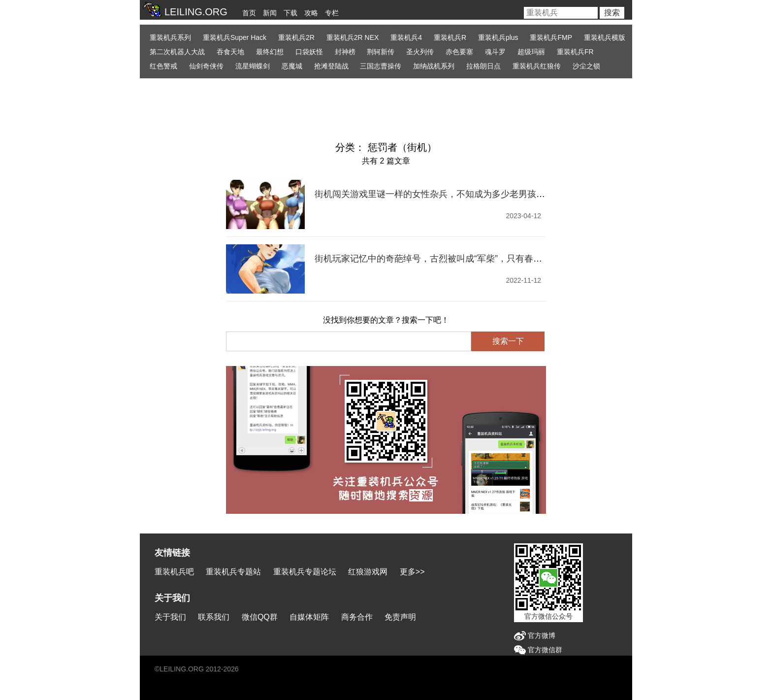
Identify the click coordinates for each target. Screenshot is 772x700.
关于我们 (170, 617)
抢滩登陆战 (331, 66)
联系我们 (214, 617)
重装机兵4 (406, 37)
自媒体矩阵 (309, 617)
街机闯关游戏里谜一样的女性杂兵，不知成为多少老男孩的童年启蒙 (448, 194)
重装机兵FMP (551, 37)
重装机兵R (450, 37)
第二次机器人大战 (177, 52)
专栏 (332, 13)
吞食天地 (230, 52)
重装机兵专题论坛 (305, 572)
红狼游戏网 (368, 572)
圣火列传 (420, 52)
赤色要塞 (459, 52)
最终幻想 (270, 52)
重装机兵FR (575, 52)
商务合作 (357, 617)
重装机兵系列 (170, 37)
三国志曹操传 (381, 66)
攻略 (311, 13)
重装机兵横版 (605, 37)
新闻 (270, 13)
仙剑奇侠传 (206, 66)
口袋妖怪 (309, 52)
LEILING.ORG (181, 669)
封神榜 (345, 52)
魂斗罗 (495, 52)
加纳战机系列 (434, 66)
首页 (249, 13)
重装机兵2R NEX (353, 37)
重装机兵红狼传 (537, 66)
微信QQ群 (260, 617)
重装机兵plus (498, 37)
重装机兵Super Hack (235, 37)
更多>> (412, 572)
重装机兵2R (296, 37)
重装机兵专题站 (233, 572)
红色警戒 (163, 66)
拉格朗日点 (483, 66)
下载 (290, 13)
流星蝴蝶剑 (253, 66)
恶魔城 (292, 66)
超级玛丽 (531, 52)
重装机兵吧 (174, 572)
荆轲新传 (381, 52)
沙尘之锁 (586, 66)
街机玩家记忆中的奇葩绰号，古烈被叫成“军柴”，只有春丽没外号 (442, 259)
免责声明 (400, 617)
